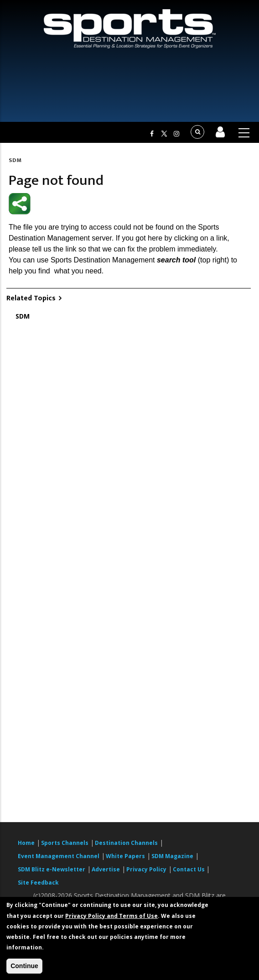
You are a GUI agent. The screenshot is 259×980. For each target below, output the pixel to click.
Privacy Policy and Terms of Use (111, 916)
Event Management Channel (59, 856)
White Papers (125, 856)
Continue (24, 966)
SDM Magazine (172, 856)
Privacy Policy (146, 869)
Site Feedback (38, 883)
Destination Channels (126, 843)
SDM (15, 160)
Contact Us (189, 869)
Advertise (106, 869)
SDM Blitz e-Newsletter (52, 869)
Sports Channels (65, 843)
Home (26, 843)
